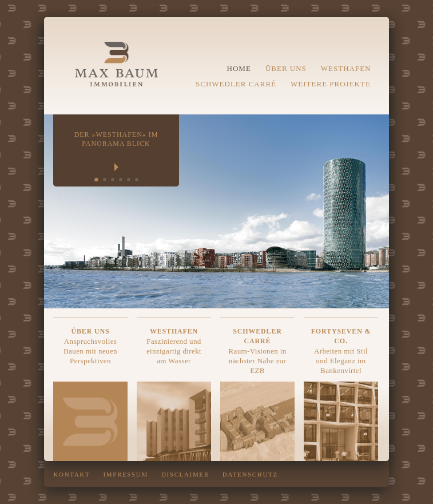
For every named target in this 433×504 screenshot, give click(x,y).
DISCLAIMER (185, 474)
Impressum (125, 474)
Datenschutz (250, 474)
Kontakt (72, 474)
